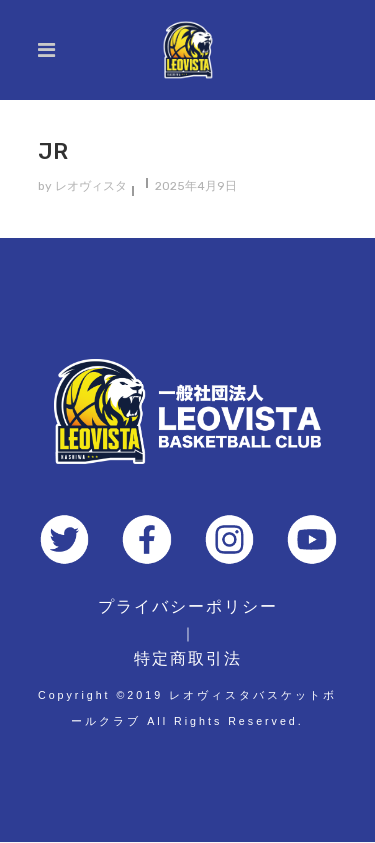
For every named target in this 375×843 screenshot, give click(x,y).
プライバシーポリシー (188, 606)
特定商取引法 (188, 658)
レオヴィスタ (91, 186)
